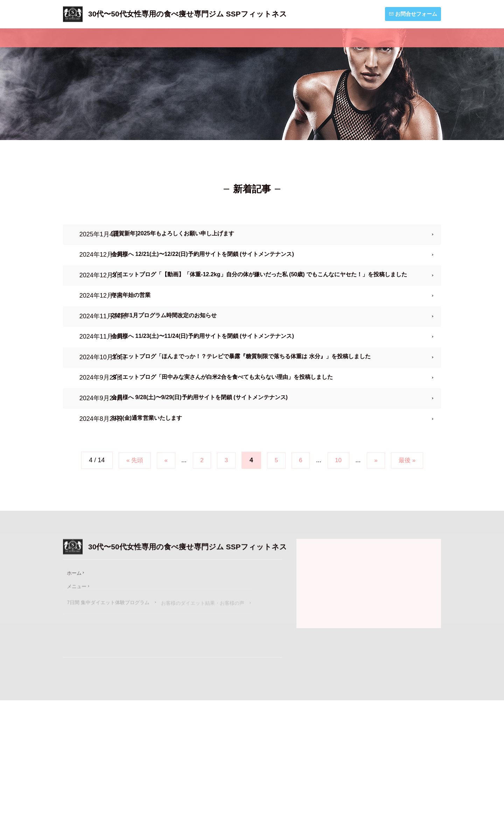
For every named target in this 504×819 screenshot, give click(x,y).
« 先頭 (129, 542)
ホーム (90, 38)
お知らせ (329, 38)
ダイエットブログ (400, 38)
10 (341, 542)
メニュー (147, 38)
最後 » (412, 542)
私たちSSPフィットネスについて (238, 38)
